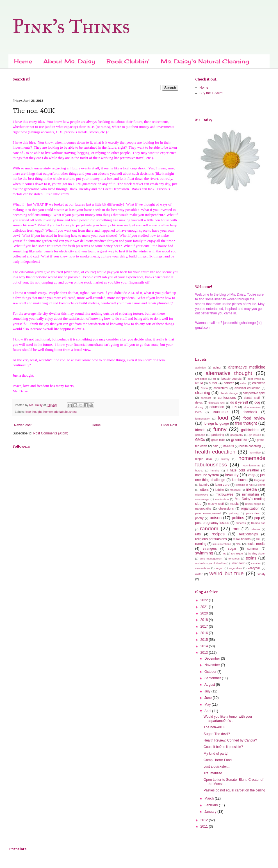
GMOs (200, 440)
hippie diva (203, 459)
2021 (205, 607)
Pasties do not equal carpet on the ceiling (234, 790)
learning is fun (244, 485)
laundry (204, 485)
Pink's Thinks (71, 27)
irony (251, 475)
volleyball (254, 568)
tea (225, 553)
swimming (204, 553)
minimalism (250, 494)
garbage (200, 435)
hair (215, 446)
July (208, 691)
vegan (220, 568)
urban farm (238, 563)
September (213, 678)
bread (199, 383)
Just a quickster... (217, 766)
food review (254, 418)
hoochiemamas (251, 465)
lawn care (222, 485)
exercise (220, 412)
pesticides (253, 513)
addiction (200, 368)
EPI (234, 407)
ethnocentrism (252, 407)
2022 (205, 600)
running (201, 544)
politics (238, 518)
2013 (205, 653)
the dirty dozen (257, 553)
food (223, 418)
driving (199, 407)
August (210, 685)
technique (237, 553)
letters (204, 490)
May (208, 704)
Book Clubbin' (128, 61)
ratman (255, 529)
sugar (232, 549)
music (234, 504)
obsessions (226, 508)
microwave (202, 495)
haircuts (229, 446)
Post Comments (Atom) (51, 433)
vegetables (235, 568)
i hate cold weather (243, 470)
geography (237, 435)
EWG (198, 412)
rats (198, 534)
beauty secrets (231, 379)
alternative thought (229, 373)
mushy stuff (216, 504)
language (260, 480)
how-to (199, 470)
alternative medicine (247, 367)
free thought (34, 412)
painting (234, 513)
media (251, 489)
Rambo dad (258, 523)
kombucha (240, 480)
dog (257, 402)
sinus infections (222, 544)
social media (256, 544)
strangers (210, 549)
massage (235, 490)
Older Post (169, 425)
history (225, 459)
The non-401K (214, 727)
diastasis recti (217, 403)
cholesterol (221, 388)
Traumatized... (214, 773)
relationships (248, 534)
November (213, 665)
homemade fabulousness (60, 412)
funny (220, 429)
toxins (251, 558)
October (211, 672)
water (199, 574)
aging (217, 367)
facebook (250, 412)
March (210, 798)
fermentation (203, 419)
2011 (205, 826)
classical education (247, 388)
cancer (229, 383)
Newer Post (23, 425)
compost (206, 398)
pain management (208, 513)
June (208, 698)
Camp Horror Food (218, 760)
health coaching (250, 446)
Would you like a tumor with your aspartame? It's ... (228, 719)
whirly (261, 574)
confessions (227, 398)
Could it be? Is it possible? (223, 747)
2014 (205, 646)
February (212, 805)
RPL (259, 539)
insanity (232, 475)
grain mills (218, 440)
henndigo (255, 453)
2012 (205, 820)
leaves (261, 485)
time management (211, 559)
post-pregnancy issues (212, 523)
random (209, 529)
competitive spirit (254, 393)
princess (241, 523)
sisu (239, 544)
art (214, 379)
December (213, 659)
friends (200, 430)
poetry (199, 518)
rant (236, 529)
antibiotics (201, 379)
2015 (205, 640)
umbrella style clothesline (210, 563)
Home (23, 61)
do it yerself (239, 402)
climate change (229, 393)
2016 (205, 633)
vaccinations (203, 568)
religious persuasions (211, 539)
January (211, 812)
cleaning (203, 393)
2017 (205, 627)
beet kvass (254, 379)
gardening (217, 435)
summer (253, 549)
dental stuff (252, 398)
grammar (239, 439)
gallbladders (250, 430)
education (217, 407)
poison (216, 518)
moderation (222, 499)
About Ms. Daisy (69, 61)
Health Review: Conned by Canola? (230, 740)
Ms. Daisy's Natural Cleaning (205, 61)
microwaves (225, 494)
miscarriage (202, 499)
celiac (244, 383)
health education (215, 452)
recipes (218, 534)
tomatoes (234, 559)
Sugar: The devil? (217, 734)
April (208, 711)
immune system (207, 475)
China (204, 388)
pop (257, 518)
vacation (256, 563)
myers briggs (253, 504)
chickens (259, 383)
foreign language (216, 423)
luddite (220, 490)
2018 (205, 620)
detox (199, 402)
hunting (215, 470)
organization (250, 508)
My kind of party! (216, 754)
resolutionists (242, 539)
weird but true (227, 573)
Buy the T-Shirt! (211, 93)
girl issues (255, 435)
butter (213, 383)
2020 (205, 613)
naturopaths (203, 508)
